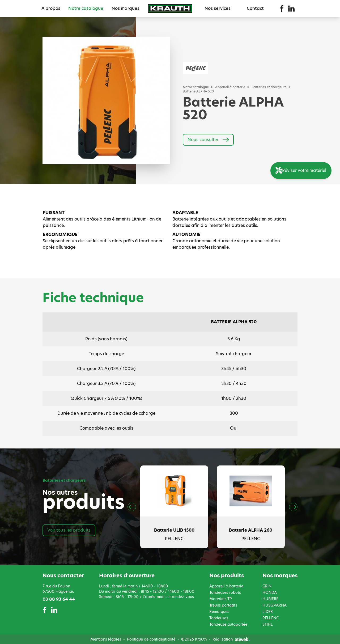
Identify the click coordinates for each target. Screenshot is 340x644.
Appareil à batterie (230, 87)
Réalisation (231, 639)
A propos (51, 8)
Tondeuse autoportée (228, 624)
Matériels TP (221, 599)
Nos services (218, 8)
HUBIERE (270, 599)
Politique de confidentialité (151, 639)
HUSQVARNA (275, 605)
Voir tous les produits (69, 530)
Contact (255, 8)
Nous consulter (208, 140)
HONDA (270, 592)
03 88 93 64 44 (59, 599)
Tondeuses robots (225, 592)
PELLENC (271, 618)
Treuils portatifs (223, 605)
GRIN (267, 586)
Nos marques (126, 8)
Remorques (219, 612)
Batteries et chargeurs (269, 87)
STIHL (268, 624)
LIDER (268, 612)
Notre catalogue (86, 8)
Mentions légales (106, 639)
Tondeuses (219, 618)
